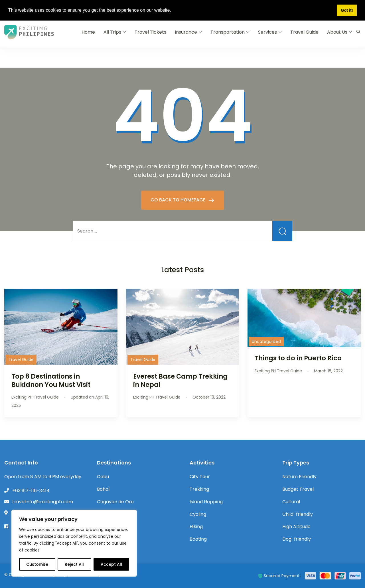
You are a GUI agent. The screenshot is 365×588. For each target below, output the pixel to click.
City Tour (200, 477)
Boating (198, 539)
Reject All (74, 564)
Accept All (111, 564)
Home (88, 32)
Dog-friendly (297, 539)
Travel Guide (304, 32)
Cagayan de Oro (115, 502)
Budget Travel (298, 489)
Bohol (103, 489)
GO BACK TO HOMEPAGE (179, 200)
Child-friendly (298, 514)
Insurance (186, 32)
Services (267, 32)
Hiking (196, 527)
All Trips (112, 32)
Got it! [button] (347, 10)
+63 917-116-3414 (31, 491)
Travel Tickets (150, 32)
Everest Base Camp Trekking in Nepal (180, 380)
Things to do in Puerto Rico (298, 358)
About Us (337, 32)
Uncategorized (266, 342)
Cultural (291, 502)
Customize (37, 564)
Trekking (199, 489)
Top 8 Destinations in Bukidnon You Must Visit (51, 380)
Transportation (228, 32)
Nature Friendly (299, 477)
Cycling (198, 514)
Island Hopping (206, 502)
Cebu (103, 477)
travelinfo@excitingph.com (43, 502)
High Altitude (296, 527)
